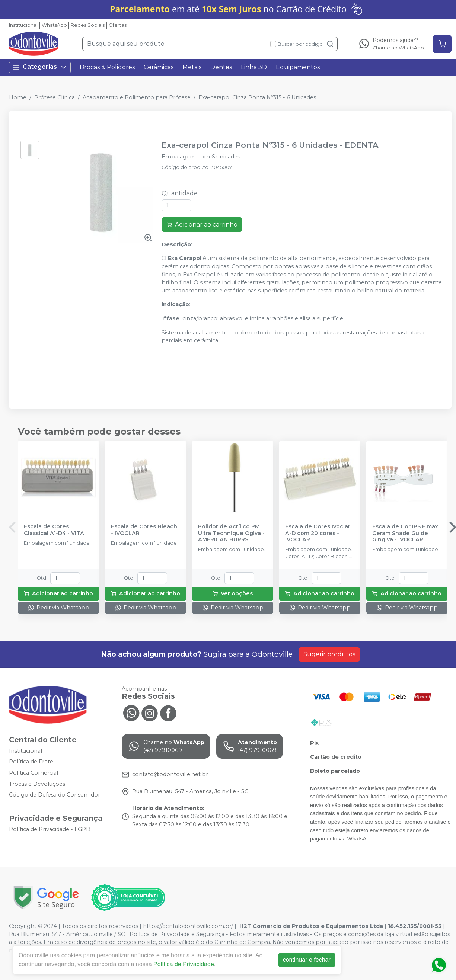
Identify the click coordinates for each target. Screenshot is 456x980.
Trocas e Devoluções (37, 784)
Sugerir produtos (329, 654)
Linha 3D (254, 67)
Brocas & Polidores (107, 67)
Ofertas (118, 25)
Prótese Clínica (55, 97)
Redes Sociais (88, 25)
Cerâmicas (159, 67)
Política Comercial (34, 773)
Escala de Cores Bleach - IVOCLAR (144, 530)
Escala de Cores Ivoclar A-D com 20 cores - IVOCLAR (318, 533)
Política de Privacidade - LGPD (50, 829)
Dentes (221, 67)
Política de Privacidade (184, 964)
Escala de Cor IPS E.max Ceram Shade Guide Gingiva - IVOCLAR (405, 533)
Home (18, 97)
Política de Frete (31, 762)
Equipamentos (298, 67)
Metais (192, 67)
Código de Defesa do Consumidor (55, 795)
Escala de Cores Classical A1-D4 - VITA (54, 530)
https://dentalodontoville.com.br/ (188, 926)
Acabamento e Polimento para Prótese (137, 97)
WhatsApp (54, 25)
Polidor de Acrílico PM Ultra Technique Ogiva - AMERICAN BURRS (231, 533)
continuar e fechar (307, 960)
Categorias (40, 67)
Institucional (23, 25)
